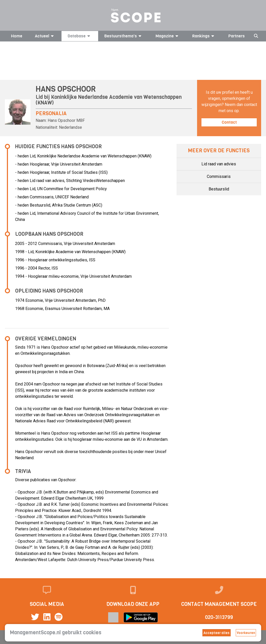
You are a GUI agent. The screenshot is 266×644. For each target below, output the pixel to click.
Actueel (45, 36)
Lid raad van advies (219, 164)
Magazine (168, 36)
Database (80, 36)
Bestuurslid (219, 189)
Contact (229, 122)
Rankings (204, 36)
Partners (237, 36)
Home (17, 36)
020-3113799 (219, 617)
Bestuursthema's (124, 36)
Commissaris (219, 176)
